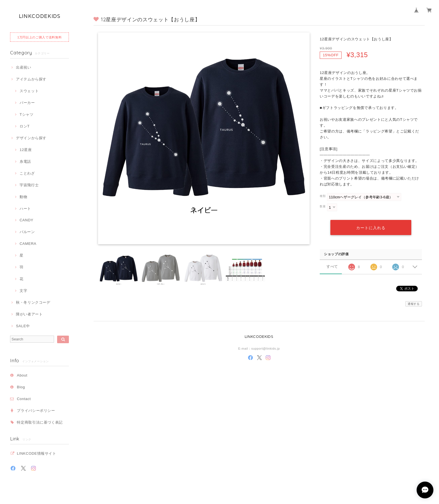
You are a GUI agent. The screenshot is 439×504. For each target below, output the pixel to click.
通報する (414, 304)
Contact (24, 399)
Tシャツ (27, 114)
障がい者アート (29, 314)
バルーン (27, 232)
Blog (21, 387)
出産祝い (24, 67)
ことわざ (27, 173)
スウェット (29, 91)
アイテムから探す (31, 79)
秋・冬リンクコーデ (33, 302)
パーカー (27, 103)
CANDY (26, 220)
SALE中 (23, 326)
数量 (323, 206)
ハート (25, 209)
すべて (332, 266)
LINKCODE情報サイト (37, 453)
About (22, 375)
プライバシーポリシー (36, 411)
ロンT (25, 126)
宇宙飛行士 (29, 185)
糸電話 (25, 162)
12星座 (26, 150)
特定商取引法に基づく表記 (40, 422)
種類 (323, 196)
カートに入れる (371, 227)
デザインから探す (31, 138)
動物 (23, 197)
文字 (23, 291)
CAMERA (28, 244)
